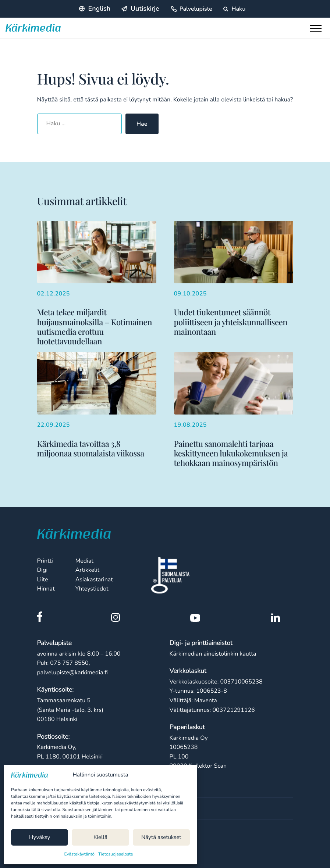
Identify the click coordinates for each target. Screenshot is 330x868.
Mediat (84, 561)
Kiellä (100, 837)
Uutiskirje (145, 9)
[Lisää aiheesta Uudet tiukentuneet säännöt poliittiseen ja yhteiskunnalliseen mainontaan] (234, 279)
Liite (43, 580)
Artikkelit (88, 570)
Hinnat (46, 589)
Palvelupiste (196, 9)
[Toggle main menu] (317, 30)
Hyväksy (40, 837)
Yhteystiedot (92, 589)
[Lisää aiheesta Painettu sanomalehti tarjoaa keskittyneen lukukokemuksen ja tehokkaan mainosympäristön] (234, 410)
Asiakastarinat (94, 580)
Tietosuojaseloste (116, 854)
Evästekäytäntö (80, 854)
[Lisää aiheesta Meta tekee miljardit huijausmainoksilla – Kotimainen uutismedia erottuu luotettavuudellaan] (97, 284)
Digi (42, 570)
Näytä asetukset (161, 837)
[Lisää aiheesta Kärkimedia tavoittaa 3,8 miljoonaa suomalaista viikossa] (97, 405)
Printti (45, 561)
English (100, 9)
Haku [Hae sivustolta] (234, 9)
